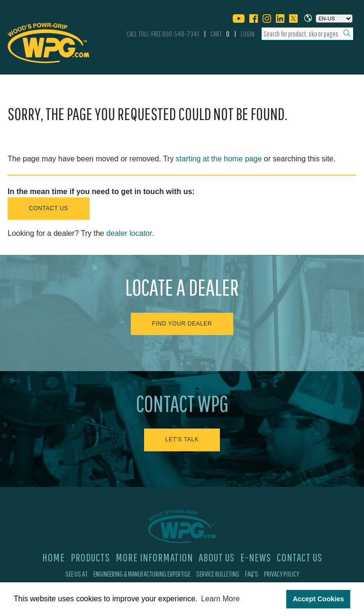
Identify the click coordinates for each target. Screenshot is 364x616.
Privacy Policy (282, 574)
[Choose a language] (334, 19)
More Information (154, 557)
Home (54, 557)
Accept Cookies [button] (318, 599)
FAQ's (252, 574)
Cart (220, 34)
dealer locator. (130, 233)
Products (90, 557)
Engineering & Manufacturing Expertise (142, 574)
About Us (217, 557)
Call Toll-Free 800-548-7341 (163, 34)
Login (248, 34)
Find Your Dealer (182, 324)
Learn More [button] (220, 599)
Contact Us (49, 208)
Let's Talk (182, 439)
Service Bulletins (218, 574)
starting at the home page (219, 159)
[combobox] (307, 34)
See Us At (77, 574)
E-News (256, 557)
